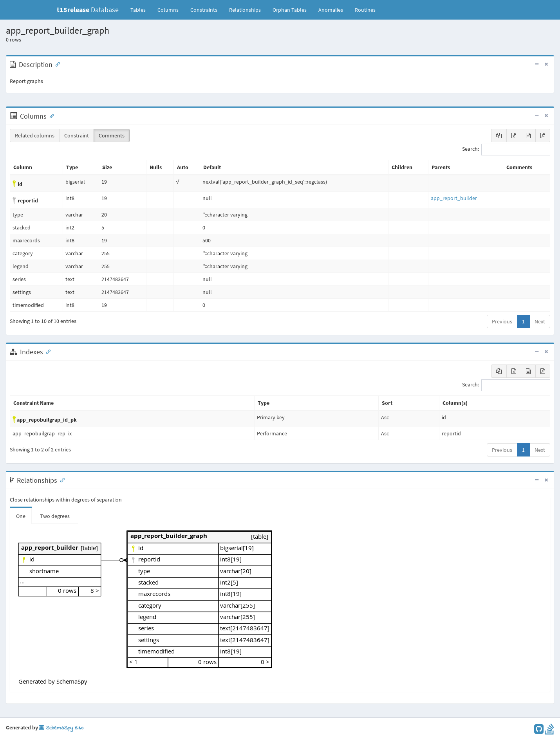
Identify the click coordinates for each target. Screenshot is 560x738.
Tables (141, 9)
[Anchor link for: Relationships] (61, 480)
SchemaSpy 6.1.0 (61, 728)
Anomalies (331, 10)
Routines (365, 10)
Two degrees (55, 516)
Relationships (245, 10)
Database (88, 10)
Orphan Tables (290, 10)
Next (540, 321)
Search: (506, 150)
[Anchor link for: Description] (56, 64)
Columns (168, 10)
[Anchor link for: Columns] (50, 115)
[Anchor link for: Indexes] (47, 351)
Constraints (204, 10)
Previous (502, 321)
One (21, 516)
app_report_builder (454, 198)
